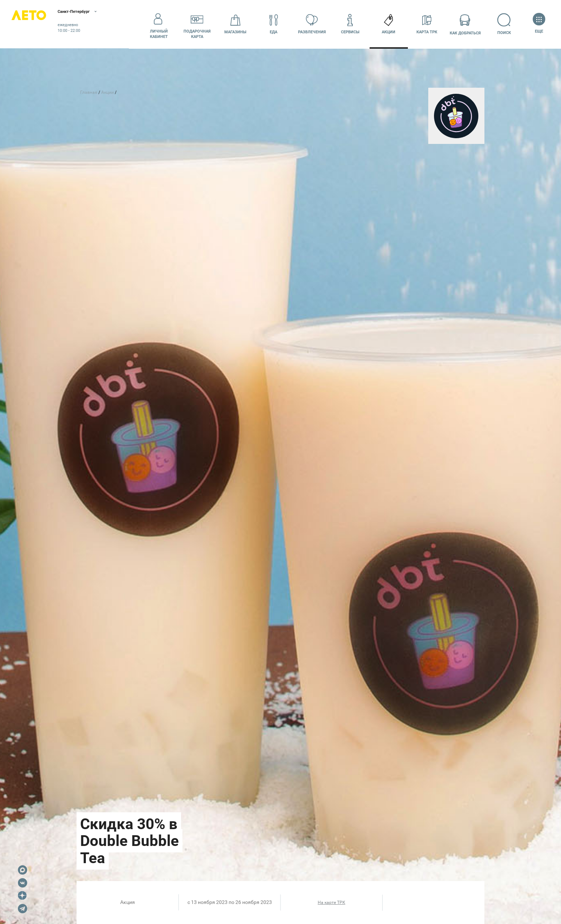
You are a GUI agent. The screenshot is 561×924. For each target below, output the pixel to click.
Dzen (23, 896)
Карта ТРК (427, 24)
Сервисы (350, 24)
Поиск (504, 24)
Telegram (23, 909)
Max (23, 870)
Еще (539, 24)
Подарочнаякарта (197, 24)
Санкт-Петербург (92, 13)
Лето (36, 24)
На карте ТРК (331, 903)
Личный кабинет (159, 24)
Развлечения (312, 24)
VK (23, 883)
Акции (389, 24)
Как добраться (465, 24)
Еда (274, 24)
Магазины (235, 24)
